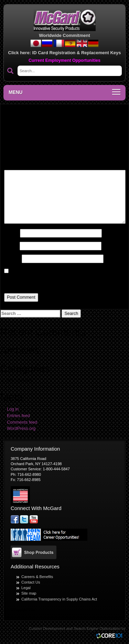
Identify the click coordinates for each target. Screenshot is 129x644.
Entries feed (18, 416)
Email (11, 246)
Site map (29, 593)
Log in (13, 409)
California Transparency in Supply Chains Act (59, 599)
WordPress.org (21, 429)
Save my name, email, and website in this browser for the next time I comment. (62, 281)
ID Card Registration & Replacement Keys (77, 53)
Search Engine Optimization (97, 628)
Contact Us (31, 582)
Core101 (111, 636)
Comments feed (22, 422)
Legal (26, 588)
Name (11, 233)
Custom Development (47, 628)
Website (12, 259)
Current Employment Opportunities (64, 60)
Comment (15, 165)
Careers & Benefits (37, 577)
